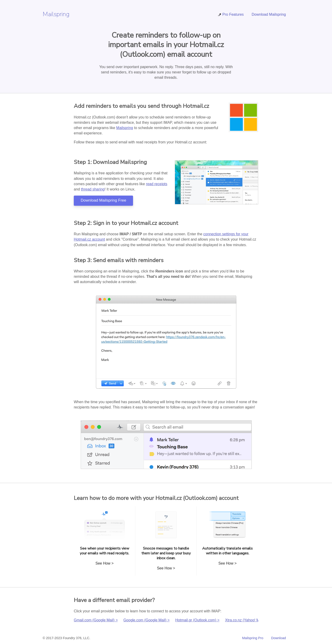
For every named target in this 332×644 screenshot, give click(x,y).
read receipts (157, 184)
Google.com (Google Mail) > (147, 620)
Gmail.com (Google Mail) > (96, 620)
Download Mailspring (269, 14)
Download (279, 638)
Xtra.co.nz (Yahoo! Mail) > (246, 620)
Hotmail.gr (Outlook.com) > (197, 620)
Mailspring (56, 14)
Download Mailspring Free (103, 200)
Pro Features (231, 14)
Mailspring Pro (253, 638)
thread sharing (93, 189)
